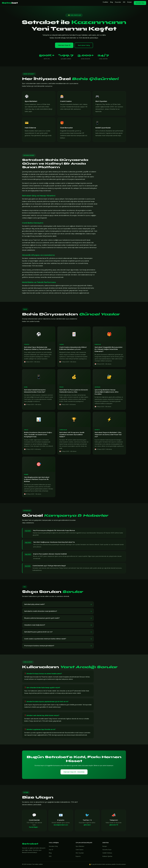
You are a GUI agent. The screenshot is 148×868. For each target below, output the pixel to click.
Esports (78, 856)
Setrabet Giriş (140, 3)
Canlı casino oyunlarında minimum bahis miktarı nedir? (58, 639)
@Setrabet (87, 825)
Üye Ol (51, 850)
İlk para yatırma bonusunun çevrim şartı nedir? (58, 618)
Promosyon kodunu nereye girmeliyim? (58, 646)
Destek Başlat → (34, 828)
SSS (124, 2)
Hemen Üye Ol (64, 45)
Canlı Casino (80, 850)
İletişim (130, 2)
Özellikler (105, 2)
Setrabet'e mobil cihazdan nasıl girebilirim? (58, 611)
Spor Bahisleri (80, 846)
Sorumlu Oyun (107, 850)
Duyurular (118, 2)
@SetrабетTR (114, 825)
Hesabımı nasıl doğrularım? (58, 625)
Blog (112, 2)
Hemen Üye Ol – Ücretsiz (74, 772)
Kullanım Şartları (107, 856)
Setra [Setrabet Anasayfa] (10, 3)
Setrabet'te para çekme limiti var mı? (58, 632)
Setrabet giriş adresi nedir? (58, 604)
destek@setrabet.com (61, 825)
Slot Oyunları (80, 853)
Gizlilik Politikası (107, 853)
